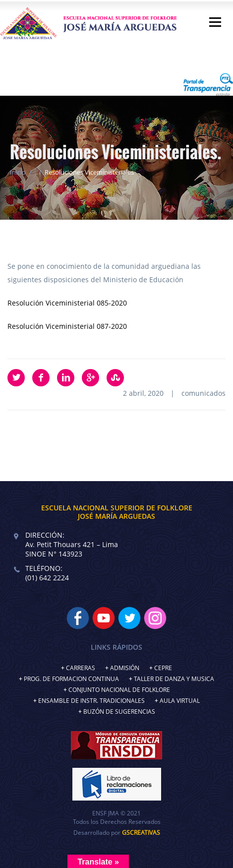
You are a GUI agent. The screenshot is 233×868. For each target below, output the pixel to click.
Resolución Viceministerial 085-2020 (67, 303)
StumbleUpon (115, 378)
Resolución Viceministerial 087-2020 (67, 326)
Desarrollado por (117, 833)
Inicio (18, 172)
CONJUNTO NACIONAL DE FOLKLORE (119, 690)
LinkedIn (66, 378)
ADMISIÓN (125, 668)
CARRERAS (81, 668)
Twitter (16, 378)
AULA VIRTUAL (180, 701)
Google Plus (90, 378)
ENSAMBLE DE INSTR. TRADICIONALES (91, 701)
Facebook (41, 378)
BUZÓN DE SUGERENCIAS (119, 712)
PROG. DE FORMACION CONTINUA (71, 679)
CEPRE (163, 668)
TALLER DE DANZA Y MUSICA (174, 679)
